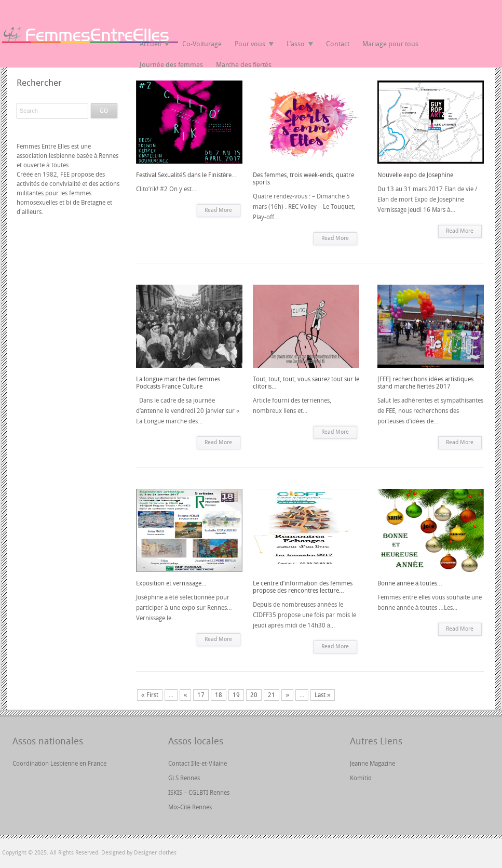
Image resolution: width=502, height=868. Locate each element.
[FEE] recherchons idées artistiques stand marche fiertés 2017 (425, 383)
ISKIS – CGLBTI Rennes (199, 793)
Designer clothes (155, 853)
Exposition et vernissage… (171, 583)
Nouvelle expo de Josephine (415, 175)
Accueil (150, 44)
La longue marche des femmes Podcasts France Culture (178, 383)
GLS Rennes (184, 778)
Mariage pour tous (390, 44)
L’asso (296, 44)
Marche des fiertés (244, 65)
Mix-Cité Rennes (190, 807)
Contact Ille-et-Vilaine (198, 764)
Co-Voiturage (202, 44)
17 (201, 695)
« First (150, 695)
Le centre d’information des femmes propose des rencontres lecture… (303, 587)
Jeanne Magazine (372, 764)
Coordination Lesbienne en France (59, 764)
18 (219, 695)
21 (272, 695)
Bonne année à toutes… (410, 583)
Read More (218, 210)
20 (254, 695)
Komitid (361, 778)
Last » (323, 695)
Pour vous (250, 44)
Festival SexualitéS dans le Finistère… (186, 175)
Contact (338, 44)
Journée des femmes (171, 65)
